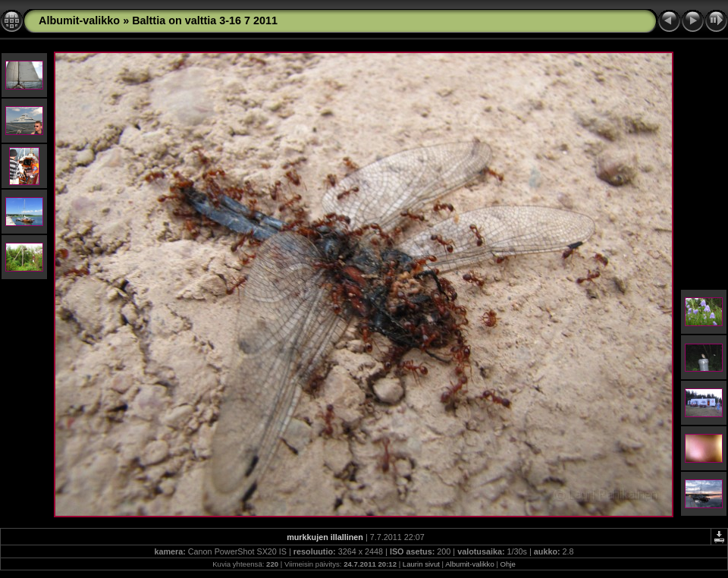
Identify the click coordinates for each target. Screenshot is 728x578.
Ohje (508, 564)
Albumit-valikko (79, 20)
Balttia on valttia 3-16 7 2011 (205, 20)
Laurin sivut (421, 564)
